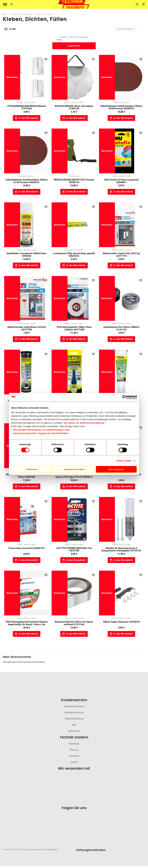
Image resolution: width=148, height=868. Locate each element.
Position (129, 29)
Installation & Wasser (74, 250)
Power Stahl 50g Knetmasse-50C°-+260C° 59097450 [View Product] (27, 372)
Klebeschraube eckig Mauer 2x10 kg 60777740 (27, 328)
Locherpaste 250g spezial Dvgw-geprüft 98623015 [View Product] (74, 225)
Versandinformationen (74, 706)
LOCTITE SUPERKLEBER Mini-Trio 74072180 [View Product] (74, 519)
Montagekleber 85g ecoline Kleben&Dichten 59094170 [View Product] (121, 372)
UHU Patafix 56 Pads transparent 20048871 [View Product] (121, 151)
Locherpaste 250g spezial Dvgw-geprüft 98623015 (74, 255)
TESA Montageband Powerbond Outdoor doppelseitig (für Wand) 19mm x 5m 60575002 (27, 624)
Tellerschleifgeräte (121, 102)
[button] (46, 59)
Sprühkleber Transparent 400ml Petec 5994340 (27, 255)
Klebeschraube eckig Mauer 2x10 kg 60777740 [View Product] (27, 298)
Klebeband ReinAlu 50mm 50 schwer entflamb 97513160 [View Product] (74, 593)
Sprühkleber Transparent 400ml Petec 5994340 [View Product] (27, 225)
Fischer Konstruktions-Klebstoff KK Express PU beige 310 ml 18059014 (74, 476)
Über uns (74, 750)
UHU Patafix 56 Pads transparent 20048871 (121, 181)
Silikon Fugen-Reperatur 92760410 (121, 622)
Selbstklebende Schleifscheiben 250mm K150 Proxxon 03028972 (27, 181)
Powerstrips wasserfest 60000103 (27, 548)
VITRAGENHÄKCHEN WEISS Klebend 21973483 (27, 107)
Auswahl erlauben (74, 469)
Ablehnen (32, 469)
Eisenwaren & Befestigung (21, 14)
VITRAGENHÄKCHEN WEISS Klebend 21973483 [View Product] (27, 77)
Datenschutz (74, 731)
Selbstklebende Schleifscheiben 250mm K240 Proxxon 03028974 (121, 107)
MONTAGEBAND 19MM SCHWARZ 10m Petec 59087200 (27, 476)
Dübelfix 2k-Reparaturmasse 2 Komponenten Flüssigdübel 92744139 (121, 549)
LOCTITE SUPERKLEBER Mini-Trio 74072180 (74, 549)
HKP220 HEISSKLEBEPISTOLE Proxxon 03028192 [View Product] (74, 151)
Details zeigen (124, 461)
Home (5, 14)
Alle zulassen (116, 469)
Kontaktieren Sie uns (74, 712)
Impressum (74, 744)
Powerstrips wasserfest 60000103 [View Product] (27, 519)
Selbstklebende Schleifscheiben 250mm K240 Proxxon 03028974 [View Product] (121, 77)
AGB (74, 725)
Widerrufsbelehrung (74, 719)
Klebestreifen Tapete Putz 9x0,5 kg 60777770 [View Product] (121, 225)
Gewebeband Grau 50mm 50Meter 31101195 (121, 328)
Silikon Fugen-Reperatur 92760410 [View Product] (121, 593)
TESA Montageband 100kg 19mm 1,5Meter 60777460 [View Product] (74, 298)
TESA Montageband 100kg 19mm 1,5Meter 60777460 (74, 328)
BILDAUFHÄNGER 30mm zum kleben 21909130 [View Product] (74, 77)
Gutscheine (74, 756)
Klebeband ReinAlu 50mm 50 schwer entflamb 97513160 (74, 623)
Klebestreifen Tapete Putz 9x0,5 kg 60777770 (121, 255)
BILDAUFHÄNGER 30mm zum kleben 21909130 (74, 107)
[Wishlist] (137, 4)
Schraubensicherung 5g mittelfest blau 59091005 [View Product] (74, 372)
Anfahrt (74, 762)
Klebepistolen (74, 176)
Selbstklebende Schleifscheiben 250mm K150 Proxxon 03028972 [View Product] (27, 151)
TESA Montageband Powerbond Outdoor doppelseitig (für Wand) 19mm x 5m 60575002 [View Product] (27, 593)
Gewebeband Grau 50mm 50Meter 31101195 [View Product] (121, 298)
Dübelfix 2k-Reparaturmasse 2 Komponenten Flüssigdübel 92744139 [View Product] (121, 519)
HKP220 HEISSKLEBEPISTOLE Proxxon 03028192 (74, 181)
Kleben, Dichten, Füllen (27, 102)
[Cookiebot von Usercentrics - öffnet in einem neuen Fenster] (124, 397)
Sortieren (120, 29)
